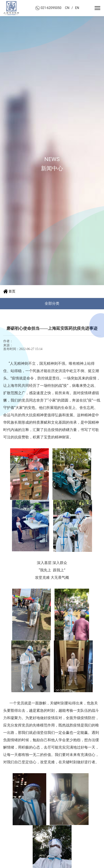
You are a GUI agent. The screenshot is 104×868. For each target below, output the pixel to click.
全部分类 (52, 303)
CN (67, 8)
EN (77, 8)
